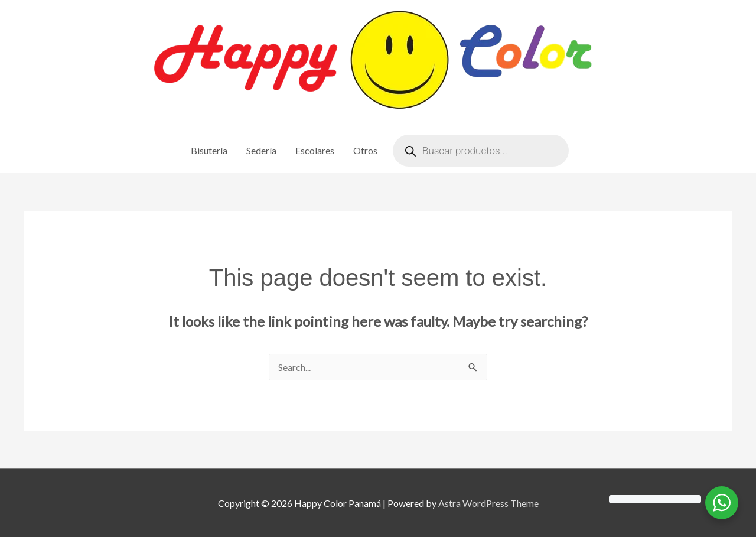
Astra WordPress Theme (488, 503)
